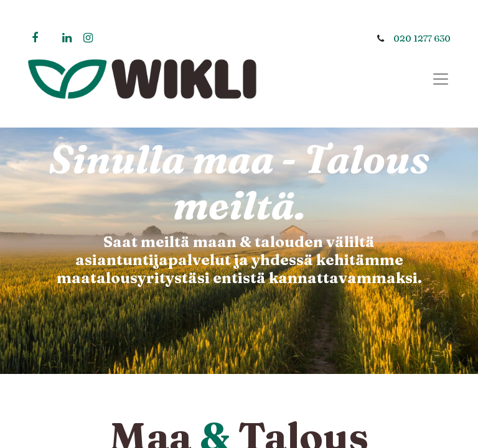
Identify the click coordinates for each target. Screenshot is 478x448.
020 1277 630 (422, 39)
